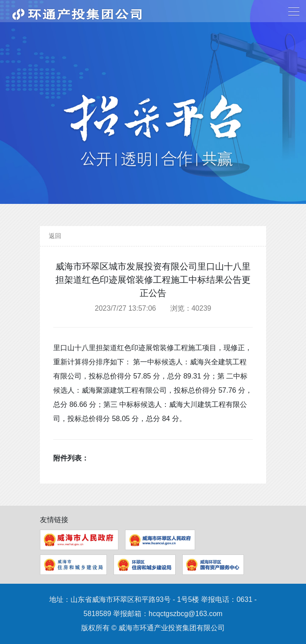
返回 (55, 236)
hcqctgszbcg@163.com (186, 614)
